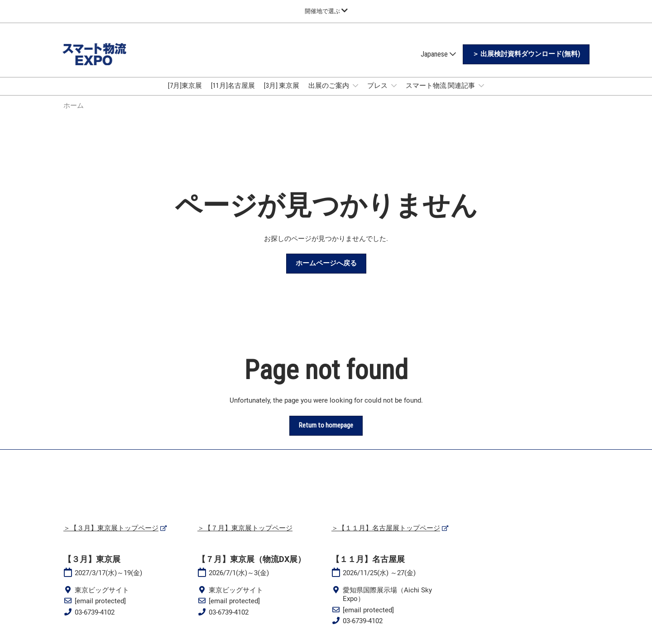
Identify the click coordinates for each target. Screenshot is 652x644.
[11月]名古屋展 (233, 86)
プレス (378, 86)
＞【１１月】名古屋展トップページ (386, 528)
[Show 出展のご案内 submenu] (355, 86)
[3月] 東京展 (282, 86)
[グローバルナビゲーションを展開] (326, 11)
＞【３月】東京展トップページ (111, 528)
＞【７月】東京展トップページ (245, 528)
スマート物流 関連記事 (441, 86)
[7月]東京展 (185, 86)
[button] (526, 54)
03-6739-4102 (95, 612)
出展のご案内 (329, 86)
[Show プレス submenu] (394, 86)
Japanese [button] (438, 54)
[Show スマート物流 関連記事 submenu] (481, 86)
